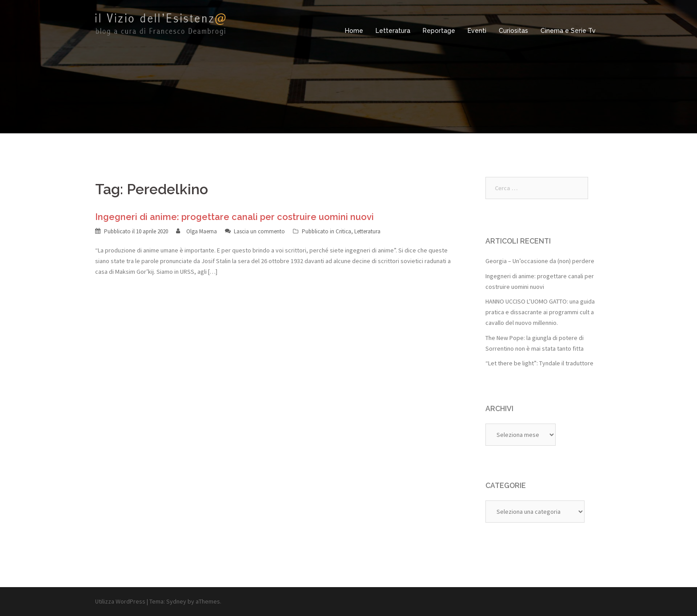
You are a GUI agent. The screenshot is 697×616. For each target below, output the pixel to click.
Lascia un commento (259, 231)
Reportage (439, 31)
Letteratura (393, 31)
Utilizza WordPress (120, 601)
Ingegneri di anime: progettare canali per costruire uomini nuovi (234, 217)
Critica (343, 231)
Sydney (176, 601)
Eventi (477, 31)
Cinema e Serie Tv (568, 31)
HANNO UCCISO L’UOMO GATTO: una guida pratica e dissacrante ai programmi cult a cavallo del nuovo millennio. (540, 312)
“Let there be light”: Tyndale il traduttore (539, 363)
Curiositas (513, 31)
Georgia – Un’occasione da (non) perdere (540, 261)
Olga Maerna (202, 231)
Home (354, 31)
